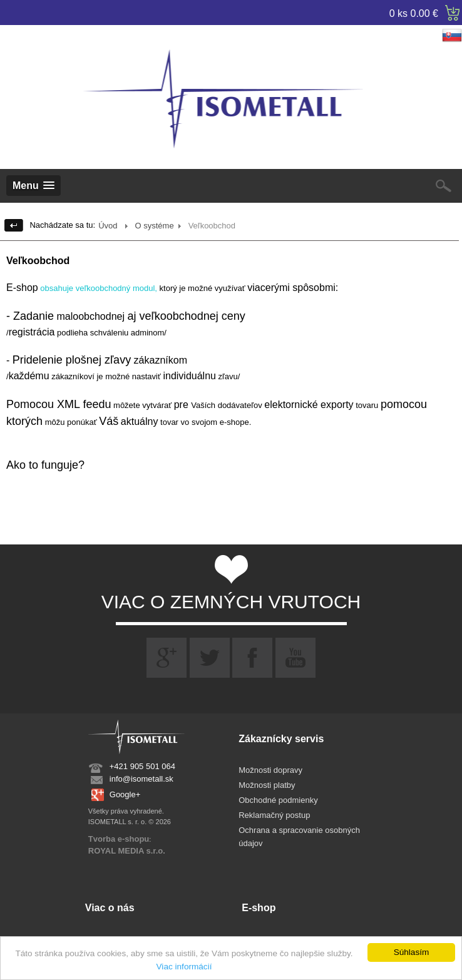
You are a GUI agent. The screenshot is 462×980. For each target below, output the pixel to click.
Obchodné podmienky (278, 800)
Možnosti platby (267, 785)
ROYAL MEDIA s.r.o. (127, 851)
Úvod (108, 226)
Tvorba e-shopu (119, 839)
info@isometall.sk (141, 779)
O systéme (155, 226)
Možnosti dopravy (270, 770)
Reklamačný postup (274, 815)
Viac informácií (184, 967)
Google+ (125, 794)
